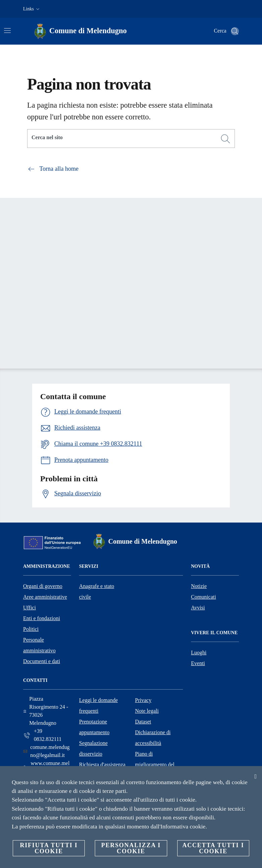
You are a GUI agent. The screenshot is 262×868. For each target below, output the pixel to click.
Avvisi (198, 608)
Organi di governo (43, 586)
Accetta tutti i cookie (213, 848)
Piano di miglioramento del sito (155, 765)
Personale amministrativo (39, 645)
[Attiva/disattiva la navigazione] (7, 31)
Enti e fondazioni (42, 618)
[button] (32, 9)
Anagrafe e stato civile (97, 591)
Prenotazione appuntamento (94, 727)
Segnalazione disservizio (93, 748)
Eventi (198, 663)
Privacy (143, 700)
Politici (31, 629)
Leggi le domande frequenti (99, 706)
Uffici (29, 608)
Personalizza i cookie (131, 848)
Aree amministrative (45, 597)
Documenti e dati (42, 661)
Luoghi (199, 653)
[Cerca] (235, 31)
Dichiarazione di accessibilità (153, 738)
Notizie (199, 586)
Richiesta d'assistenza (102, 765)
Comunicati (204, 597)
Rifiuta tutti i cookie (49, 848)
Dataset (143, 722)
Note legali (147, 711)
